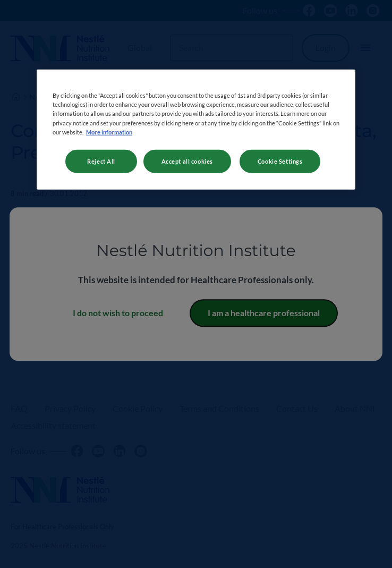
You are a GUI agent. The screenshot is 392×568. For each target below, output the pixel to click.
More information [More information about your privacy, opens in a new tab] (109, 132)
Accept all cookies (187, 161)
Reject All (101, 161)
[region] (196, 129)
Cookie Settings (280, 161)
